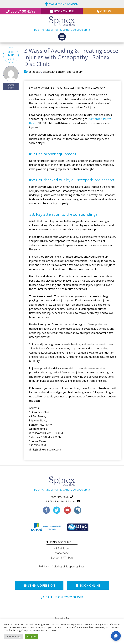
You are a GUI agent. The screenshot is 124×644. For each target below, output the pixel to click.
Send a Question (39, 585)
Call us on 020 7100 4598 (62, 597)
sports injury (75, 72)
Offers (103, 11)
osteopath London (54, 72)
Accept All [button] (31, 637)
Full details (45, 566)
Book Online (62, 11)
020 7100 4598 (21, 11)
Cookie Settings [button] (14, 637)
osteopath (35, 72)
